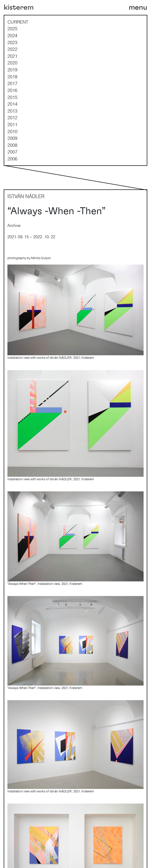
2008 (12, 145)
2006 (12, 159)
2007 (12, 152)
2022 (12, 49)
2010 (12, 131)
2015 (12, 97)
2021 (12, 56)
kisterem (19, 7)
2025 (12, 29)
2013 (12, 111)
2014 (12, 104)
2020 (12, 63)
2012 (12, 118)
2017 (12, 83)
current (18, 22)
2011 (12, 124)
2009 (12, 138)
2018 (12, 77)
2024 (12, 35)
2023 (12, 42)
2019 (12, 70)
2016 (12, 90)
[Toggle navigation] (138, 7)
